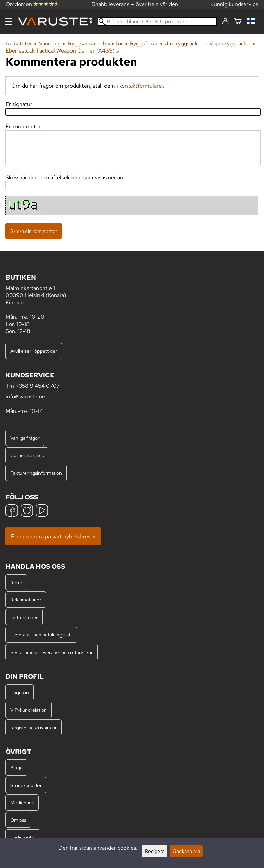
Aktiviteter (21, 43)
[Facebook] (12, 511)
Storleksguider (26, 785)
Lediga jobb (23, 837)
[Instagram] (27, 511)
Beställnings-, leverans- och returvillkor (52, 652)
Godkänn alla (186, 851)
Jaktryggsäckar (186, 43)
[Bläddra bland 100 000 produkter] (157, 21)
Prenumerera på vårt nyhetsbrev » (53, 536)
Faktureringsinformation (36, 473)
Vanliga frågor (25, 438)
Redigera (155, 851)
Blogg (16, 768)
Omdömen (32, 4)
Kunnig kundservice (234, 4)
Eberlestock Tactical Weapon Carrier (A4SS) (62, 51)
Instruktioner (24, 617)
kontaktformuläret (142, 86)
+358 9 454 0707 (38, 386)
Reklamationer (26, 600)
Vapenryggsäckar (233, 43)
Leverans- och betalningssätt (41, 635)
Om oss (18, 820)
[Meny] (9, 22)
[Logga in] (225, 21)
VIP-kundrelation (29, 710)
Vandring (52, 43)
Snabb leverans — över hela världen (135, 4)
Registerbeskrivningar (34, 727)
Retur (16, 582)
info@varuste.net (26, 397)
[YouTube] (42, 511)
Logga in (20, 692)
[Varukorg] (238, 21)
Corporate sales (27, 455)
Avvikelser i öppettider (34, 351)
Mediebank (22, 803)
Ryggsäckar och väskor (98, 43)
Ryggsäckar (146, 43)
